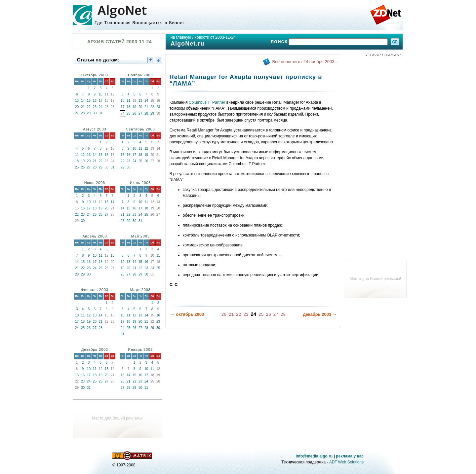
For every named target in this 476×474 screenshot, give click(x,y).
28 (83, 113)
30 (95, 113)
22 (89, 107)
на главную (181, 37)
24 (101, 107)
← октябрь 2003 (187, 314)
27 (77, 113)
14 (83, 101)
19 (134, 107)
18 (128, 107)
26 (134, 113)
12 (83, 155)
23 (95, 107)
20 (77, 107)
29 (89, 113)
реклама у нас (350, 456)
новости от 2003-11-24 (215, 37)
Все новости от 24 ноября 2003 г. (305, 62)
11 (128, 101)
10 (101, 94)
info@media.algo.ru (314, 456)
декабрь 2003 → (320, 314)
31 (101, 113)
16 (95, 101)
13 (77, 101)
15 (89, 101)
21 (83, 107)
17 (101, 101)
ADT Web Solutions (346, 462)
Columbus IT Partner (207, 102)
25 (128, 113)
